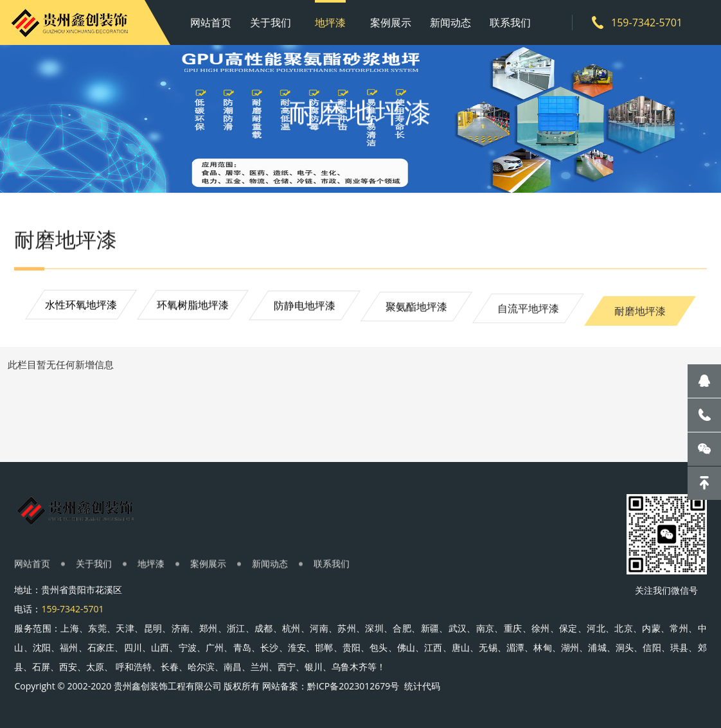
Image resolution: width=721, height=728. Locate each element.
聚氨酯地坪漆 (416, 314)
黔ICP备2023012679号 (354, 686)
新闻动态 (450, 22)
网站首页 (211, 22)
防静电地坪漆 (305, 310)
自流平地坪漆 (528, 319)
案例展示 (391, 22)
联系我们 (510, 22)
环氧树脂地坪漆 (193, 308)
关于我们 (271, 22)
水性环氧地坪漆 (81, 306)
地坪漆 (330, 22)
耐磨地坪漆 (640, 326)
